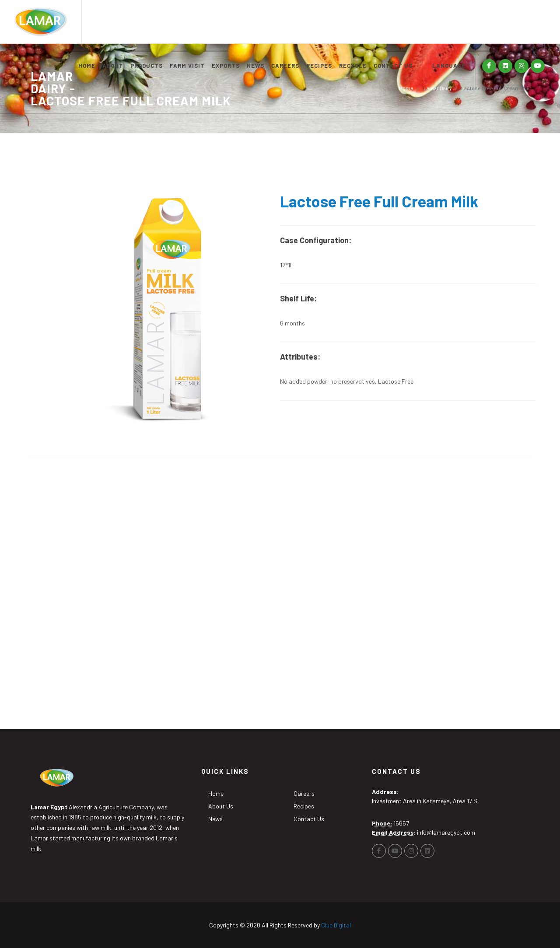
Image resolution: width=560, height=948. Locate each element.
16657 (401, 823)
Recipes (304, 806)
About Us (221, 806)
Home (406, 88)
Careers (304, 793)
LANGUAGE (449, 66)
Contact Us (309, 819)
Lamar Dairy (437, 88)
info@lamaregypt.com (446, 832)
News (215, 819)
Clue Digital (336, 925)
